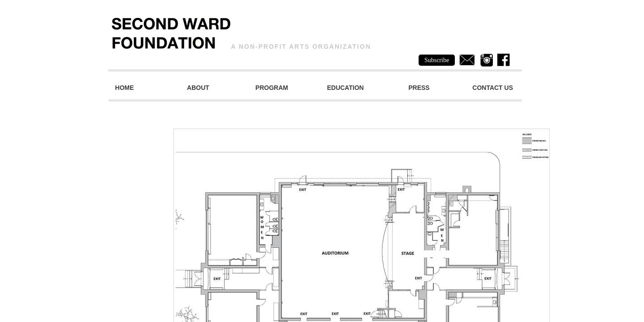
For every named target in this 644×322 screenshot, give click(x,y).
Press (419, 88)
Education (345, 88)
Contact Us (493, 88)
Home (124, 88)
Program (272, 88)
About (198, 88)
